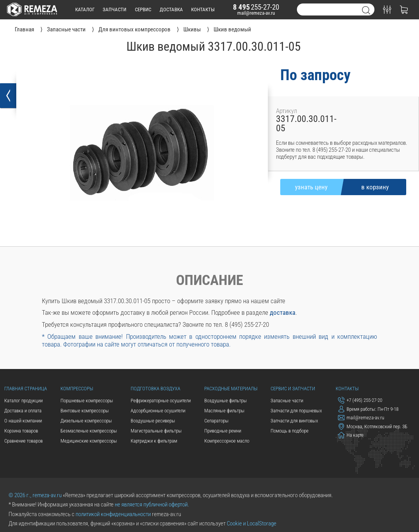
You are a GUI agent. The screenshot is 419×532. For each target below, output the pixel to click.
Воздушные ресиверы (153, 421)
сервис (143, 9)
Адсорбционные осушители (158, 411)
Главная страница (26, 389)
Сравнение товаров (23, 441)
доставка (171, 9)
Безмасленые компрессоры (89, 431)
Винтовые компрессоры (85, 411)
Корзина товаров (21, 431)
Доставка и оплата (23, 411)
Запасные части (287, 401)
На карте (351, 435)
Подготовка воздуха (155, 389)
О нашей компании (23, 421)
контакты (203, 9)
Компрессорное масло (227, 441)
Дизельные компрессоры (86, 421)
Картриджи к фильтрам (154, 441)
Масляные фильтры (224, 411)
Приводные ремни (223, 431)
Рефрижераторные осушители (161, 401)
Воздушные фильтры (226, 401)
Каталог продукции (23, 401)
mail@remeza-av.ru (256, 13)
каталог (85, 9)
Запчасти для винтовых (294, 421)
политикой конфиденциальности (113, 514)
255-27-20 (256, 7)
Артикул (286, 111)
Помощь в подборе (290, 431)
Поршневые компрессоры (87, 401)
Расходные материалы (231, 389)
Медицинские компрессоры (89, 441)
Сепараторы (216, 421)
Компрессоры (77, 389)
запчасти (115, 9)
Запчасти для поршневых (296, 411)
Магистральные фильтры (156, 431)
